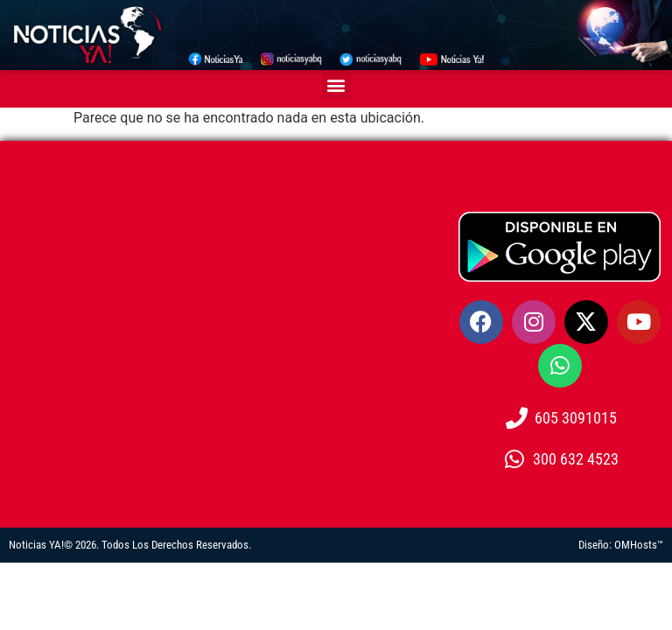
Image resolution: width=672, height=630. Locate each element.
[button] (336, 84)
